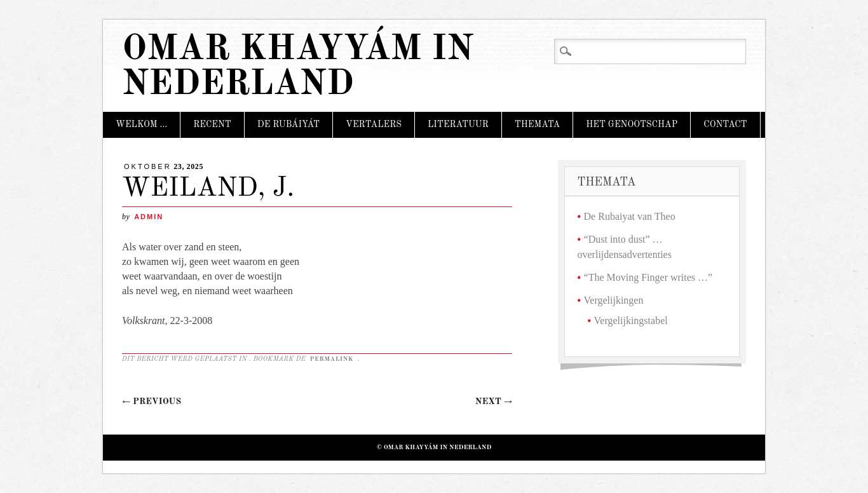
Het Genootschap (632, 125)
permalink (332, 359)
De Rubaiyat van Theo (630, 216)
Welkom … (141, 125)
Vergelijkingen (614, 300)
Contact (725, 125)
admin (149, 217)
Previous (152, 402)
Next (494, 402)
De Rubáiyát (288, 125)
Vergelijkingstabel (631, 321)
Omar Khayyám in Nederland (298, 67)
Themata (537, 125)
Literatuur (458, 125)
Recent (212, 125)
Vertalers (374, 125)
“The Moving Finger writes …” (648, 277)
